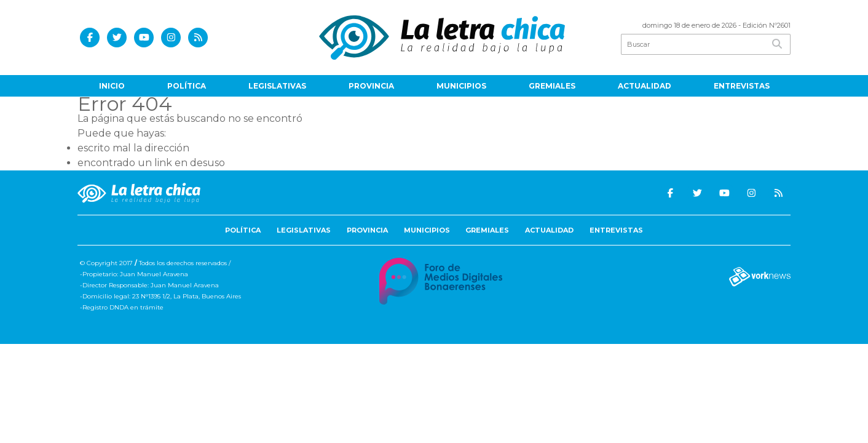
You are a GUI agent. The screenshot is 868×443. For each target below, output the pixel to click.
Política (187, 86)
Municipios (461, 86)
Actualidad (645, 86)
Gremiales (552, 86)
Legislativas (277, 86)
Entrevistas (742, 86)
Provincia (371, 86)
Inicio (112, 86)
